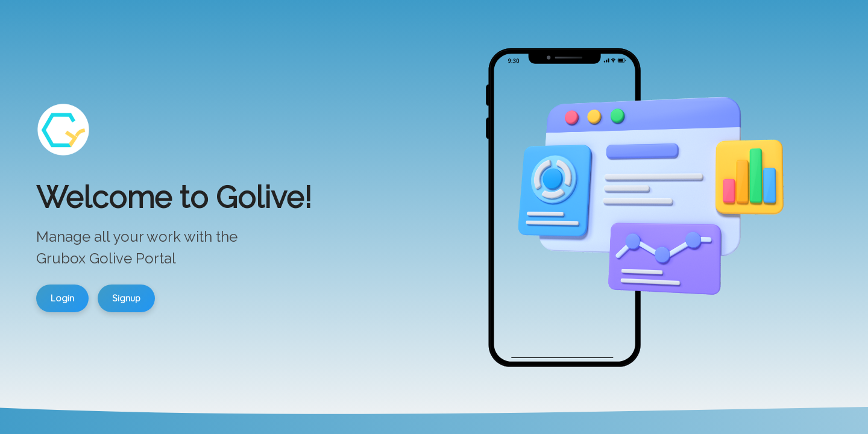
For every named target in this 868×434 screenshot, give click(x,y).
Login (62, 298)
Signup (126, 298)
